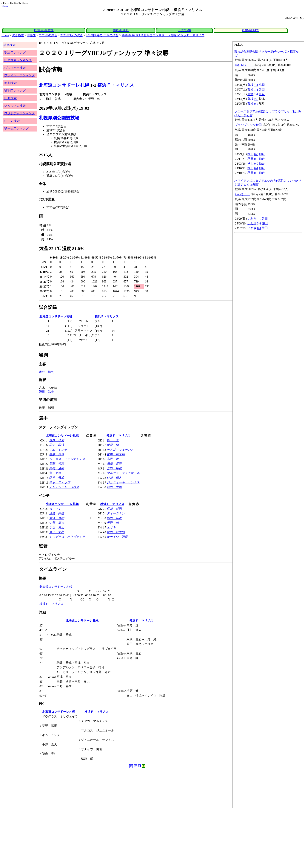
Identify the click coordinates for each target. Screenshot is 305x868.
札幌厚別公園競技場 (59, 118)
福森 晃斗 (57, 454)
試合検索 (18, 35)
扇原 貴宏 (114, 464)
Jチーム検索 (12, 121)
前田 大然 (114, 487)
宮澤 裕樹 (57, 518)
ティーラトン (116, 513)
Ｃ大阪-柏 (184, 30)
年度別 (32, 35)
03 (139, 766)
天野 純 (113, 523)
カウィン (55, 509)
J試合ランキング (15, 52)
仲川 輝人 (114, 478)
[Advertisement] (114, 838)
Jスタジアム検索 (15, 106)
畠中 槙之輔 (116, 454)
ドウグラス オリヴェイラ (67, 537)
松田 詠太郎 (116, 532)
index (268, 425)
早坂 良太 (57, 527)
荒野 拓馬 (57, 464)
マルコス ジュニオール (123, 473)
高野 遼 (113, 459)
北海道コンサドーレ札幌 (64, 85)
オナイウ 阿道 (117, 537)
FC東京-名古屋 (44, 30)
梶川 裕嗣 (114, 509)
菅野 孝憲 (57, 440)
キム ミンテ (58, 450)
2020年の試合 (48, 35)
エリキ (111, 527)
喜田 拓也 (114, 468)
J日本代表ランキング (18, 60)
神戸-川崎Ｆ (121, 30)
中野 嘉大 (57, 523)
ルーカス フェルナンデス (67, 459)
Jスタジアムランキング (19, 113)
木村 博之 (46, 372)
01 (131, 766)
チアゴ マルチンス (120, 450)
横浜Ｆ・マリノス (116, 85)
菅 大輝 (55, 473)
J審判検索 (10, 83)
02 (135, 766)
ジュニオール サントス (123, 482)
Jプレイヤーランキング (19, 75)
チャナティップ (60, 482)
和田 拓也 (114, 518)
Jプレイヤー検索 (15, 68)
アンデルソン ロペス (64, 487)
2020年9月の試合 (72, 35)
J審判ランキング (15, 90)
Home (5, 6)
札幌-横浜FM (251, 30)
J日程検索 (10, 98)
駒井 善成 (57, 478)
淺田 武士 (46, 392)
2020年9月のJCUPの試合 (102, 35)
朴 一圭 (113, 440)
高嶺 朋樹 (57, 468)
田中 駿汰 (57, 445)
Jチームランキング (16, 128)
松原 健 (113, 445)
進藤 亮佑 (57, 513)
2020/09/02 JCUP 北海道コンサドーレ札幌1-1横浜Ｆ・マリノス (163, 35)
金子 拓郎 (57, 532)
